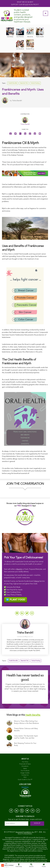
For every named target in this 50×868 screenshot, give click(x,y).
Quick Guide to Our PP (25, 780)
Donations (25, 766)
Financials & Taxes (25, 764)
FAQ (25, 777)
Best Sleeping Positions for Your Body (25, 744)
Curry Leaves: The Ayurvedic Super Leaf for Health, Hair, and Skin (26, 737)
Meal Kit (19, 569)
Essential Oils (24, 83)
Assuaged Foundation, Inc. (25, 832)
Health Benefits (13, 83)
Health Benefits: (33, 715)
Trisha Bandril (17, 101)
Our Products (25, 771)
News (25, 768)
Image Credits (25, 773)
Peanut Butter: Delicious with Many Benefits (26, 730)
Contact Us (25, 775)
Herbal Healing (35, 83)
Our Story (25, 762)
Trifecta (36, 581)
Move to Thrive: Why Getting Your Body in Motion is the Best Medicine (26, 722)
